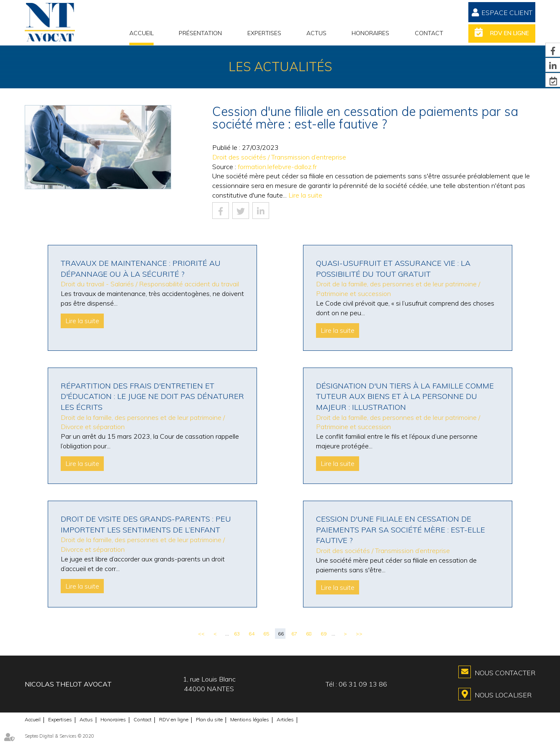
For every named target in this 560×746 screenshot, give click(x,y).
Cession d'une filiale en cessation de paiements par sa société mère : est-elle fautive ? (401, 530)
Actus (316, 33)
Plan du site (209, 719)
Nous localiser (503, 695)
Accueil (141, 33)
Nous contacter (505, 673)
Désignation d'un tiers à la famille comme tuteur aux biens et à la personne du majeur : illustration (405, 396)
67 (294, 634)
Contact (429, 33)
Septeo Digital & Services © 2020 (59, 736)
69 (324, 634)
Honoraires (370, 33)
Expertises (264, 33)
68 (309, 634)
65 (266, 634)
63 (237, 634)
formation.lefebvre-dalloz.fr (277, 167)
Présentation (200, 33)
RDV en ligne (510, 33)
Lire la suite (305, 195)
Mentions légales (250, 719)
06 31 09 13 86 (363, 684)
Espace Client (507, 13)
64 (252, 634)
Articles (285, 719)
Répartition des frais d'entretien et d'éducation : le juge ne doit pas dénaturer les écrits (152, 396)
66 (281, 634)
